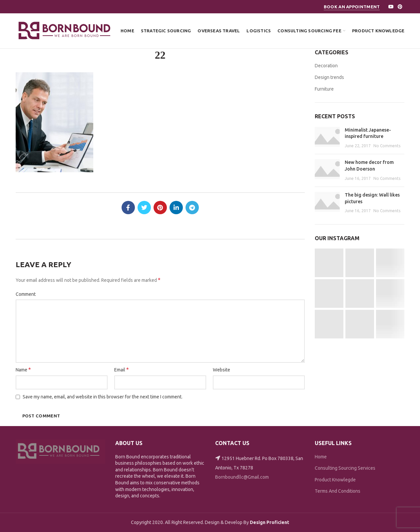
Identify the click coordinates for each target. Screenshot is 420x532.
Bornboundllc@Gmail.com (242, 477)
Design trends (329, 77)
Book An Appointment (352, 7)
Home (321, 457)
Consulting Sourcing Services (345, 468)
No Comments (387, 146)
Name (23, 369)
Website (221, 370)
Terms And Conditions (338, 491)
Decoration (326, 66)
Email (122, 369)
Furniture (324, 89)
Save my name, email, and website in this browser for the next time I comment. (103, 397)
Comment (26, 294)
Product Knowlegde (335, 480)
